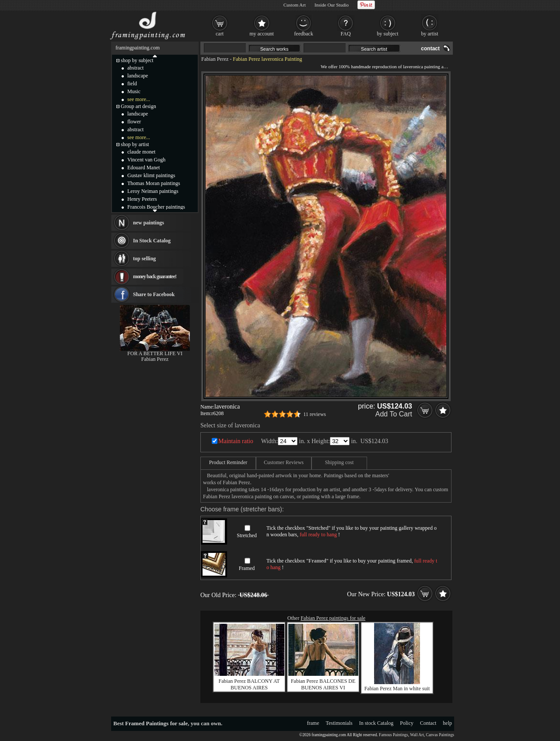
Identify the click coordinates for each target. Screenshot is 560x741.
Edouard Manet (143, 168)
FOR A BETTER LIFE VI (155, 353)
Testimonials (339, 723)
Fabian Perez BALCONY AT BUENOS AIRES (249, 684)
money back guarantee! (155, 276)
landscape (138, 76)
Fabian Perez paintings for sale (333, 618)
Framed (247, 568)
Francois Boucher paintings (156, 207)
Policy (407, 723)
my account (262, 34)
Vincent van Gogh (146, 160)
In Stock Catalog (152, 241)
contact (430, 49)
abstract (135, 68)
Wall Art (417, 735)
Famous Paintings (394, 735)
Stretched (247, 535)
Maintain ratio (236, 441)
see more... (139, 99)
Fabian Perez (215, 59)
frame (313, 723)
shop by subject (137, 60)
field (132, 84)
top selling (144, 259)
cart (220, 34)
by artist (430, 34)
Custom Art (295, 5)
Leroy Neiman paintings (153, 191)
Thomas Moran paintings (154, 183)
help (447, 723)
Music (134, 91)
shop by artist (135, 144)
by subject (388, 34)
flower (134, 122)
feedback (303, 34)
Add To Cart (394, 414)
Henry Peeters (142, 199)
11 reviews (315, 414)
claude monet (141, 152)
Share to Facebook (154, 294)
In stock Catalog (376, 723)
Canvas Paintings (440, 735)
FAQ (345, 34)
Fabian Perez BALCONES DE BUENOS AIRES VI (323, 684)
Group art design (138, 106)
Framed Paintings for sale (156, 723)
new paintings (149, 223)
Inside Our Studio (332, 5)
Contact (428, 723)
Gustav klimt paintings (151, 175)
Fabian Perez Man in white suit (397, 689)
